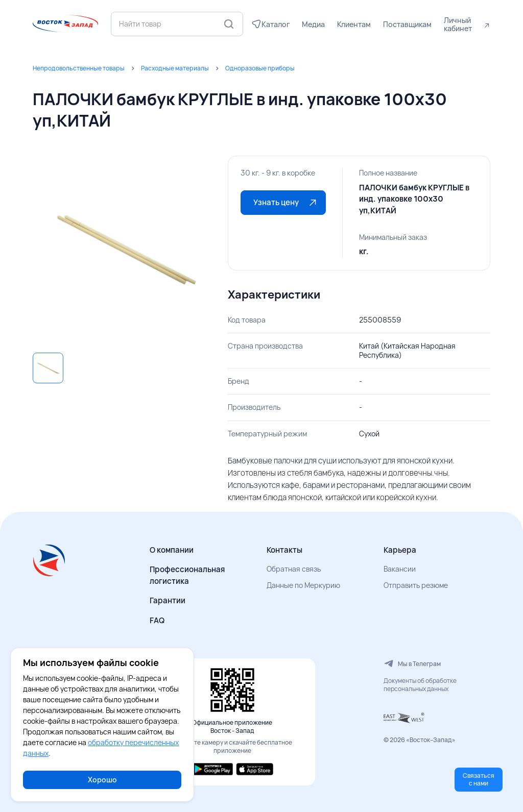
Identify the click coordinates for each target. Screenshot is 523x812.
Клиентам (354, 24)
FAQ (157, 620)
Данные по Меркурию (303, 585)
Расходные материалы (175, 68)
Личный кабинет (458, 24)
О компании (172, 550)
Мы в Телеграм (412, 663)
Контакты (284, 550)
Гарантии (168, 600)
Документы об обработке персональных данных (420, 685)
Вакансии (400, 569)
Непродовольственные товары (79, 68)
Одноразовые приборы (260, 68)
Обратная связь (294, 569)
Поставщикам (407, 24)
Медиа (313, 24)
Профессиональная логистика (187, 575)
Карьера (400, 550)
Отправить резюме (416, 585)
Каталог (276, 24)
